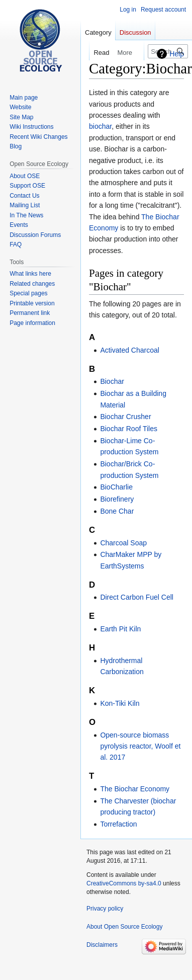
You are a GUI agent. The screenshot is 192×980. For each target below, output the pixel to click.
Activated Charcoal (130, 350)
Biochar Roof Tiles (129, 429)
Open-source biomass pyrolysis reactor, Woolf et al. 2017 (140, 746)
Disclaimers (102, 945)
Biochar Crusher (125, 417)
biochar (100, 126)
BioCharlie (116, 487)
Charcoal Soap (123, 543)
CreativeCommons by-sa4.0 (124, 883)
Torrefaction (118, 824)
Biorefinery (117, 499)
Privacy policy (105, 909)
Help (177, 54)
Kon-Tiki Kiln (120, 703)
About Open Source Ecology (124, 927)
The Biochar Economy (135, 789)
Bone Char (117, 511)
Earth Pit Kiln (120, 629)
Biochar (112, 381)
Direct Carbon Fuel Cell (137, 597)
